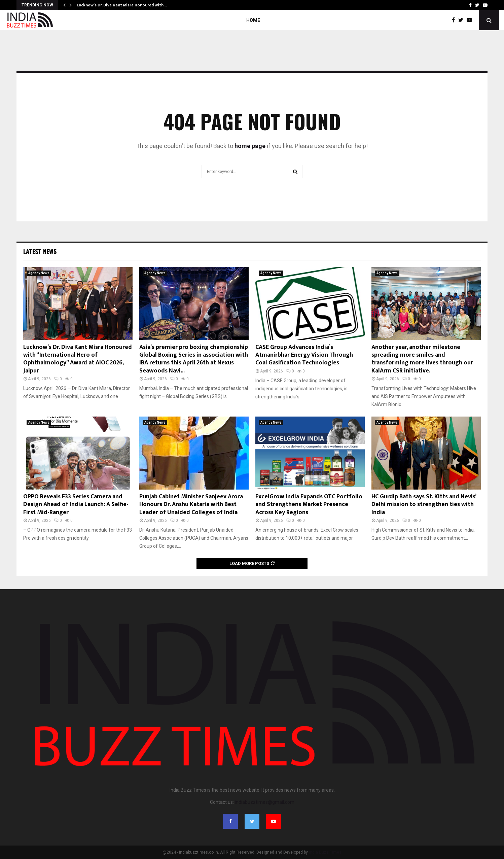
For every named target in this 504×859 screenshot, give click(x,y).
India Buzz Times (325, 852)
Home (253, 20)
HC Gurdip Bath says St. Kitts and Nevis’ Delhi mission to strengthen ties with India (424, 505)
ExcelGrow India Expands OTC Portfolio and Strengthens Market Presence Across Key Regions (309, 505)
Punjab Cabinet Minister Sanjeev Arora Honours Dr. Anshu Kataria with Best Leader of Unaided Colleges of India (191, 505)
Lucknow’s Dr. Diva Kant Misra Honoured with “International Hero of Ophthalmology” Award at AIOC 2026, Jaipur (78, 359)
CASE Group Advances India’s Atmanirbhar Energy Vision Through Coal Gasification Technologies (304, 355)
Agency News (39, 273)
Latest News (40, 251)
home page (250, 146)
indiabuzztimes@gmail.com (265, 802)
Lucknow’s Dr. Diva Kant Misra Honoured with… (122, 5)
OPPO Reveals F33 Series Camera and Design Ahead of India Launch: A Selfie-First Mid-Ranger (76, 505)
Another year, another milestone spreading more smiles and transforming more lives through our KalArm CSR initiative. (422, 359)
